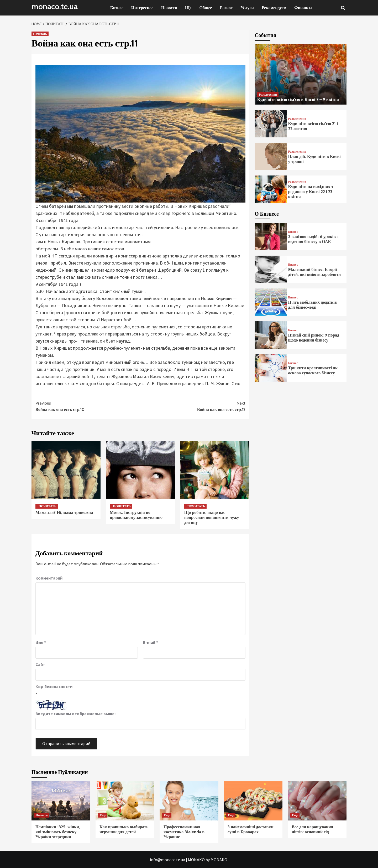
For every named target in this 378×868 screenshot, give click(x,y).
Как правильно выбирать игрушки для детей (124, 829)
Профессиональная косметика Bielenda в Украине (184, 832)
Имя (41, 642)
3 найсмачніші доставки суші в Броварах (251, 829)
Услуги (247, 8)
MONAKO (196, 860)
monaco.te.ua (55, 6)
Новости (169, 8)
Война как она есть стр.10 (88, 406)
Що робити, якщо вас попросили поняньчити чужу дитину (212, 517)
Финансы (303, 8)
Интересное (142, 8)
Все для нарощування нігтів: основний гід (312, 829)
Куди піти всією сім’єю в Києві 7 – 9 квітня (298, 99)
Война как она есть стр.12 (193, 406)
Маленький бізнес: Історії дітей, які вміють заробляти (315, 272)
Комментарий (49, 578)
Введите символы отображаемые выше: (75, 714)
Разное (226, 8)
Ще (188, 8)
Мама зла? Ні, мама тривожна (64, 512)
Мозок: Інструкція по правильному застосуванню (136, 515)
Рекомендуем (274, 8)
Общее (206, 8)
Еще (103, 815)
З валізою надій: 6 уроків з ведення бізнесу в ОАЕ (313, 239)
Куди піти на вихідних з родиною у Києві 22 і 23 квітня (311, 192)
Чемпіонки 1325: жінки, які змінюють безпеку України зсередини (58, 832)
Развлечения (268, 94)
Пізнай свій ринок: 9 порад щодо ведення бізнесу (314, 338)
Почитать (40, 34)
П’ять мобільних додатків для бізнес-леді (313, 305)
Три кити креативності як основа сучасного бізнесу (313, 370)
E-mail (151, 642)
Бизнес (117, 8)
